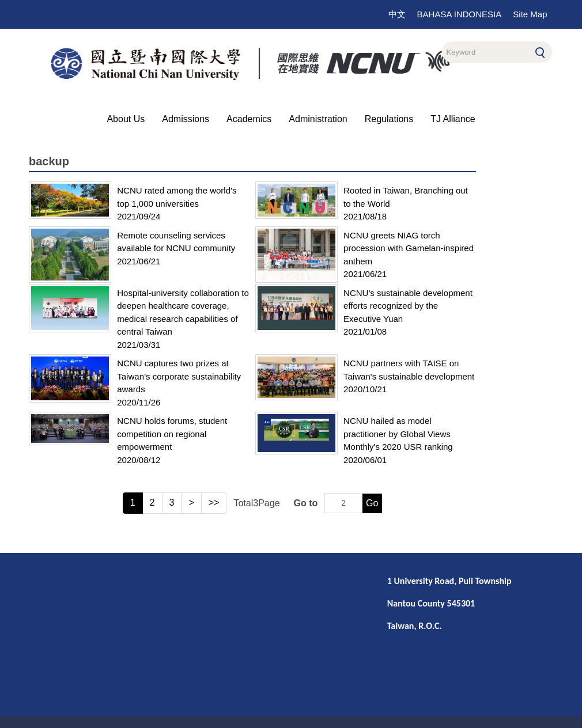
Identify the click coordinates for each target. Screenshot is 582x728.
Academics (249, 119)
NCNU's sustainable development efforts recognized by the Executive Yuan (408, 306)
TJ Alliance (453, 119)
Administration (318, 119)
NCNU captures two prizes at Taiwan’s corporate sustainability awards (179, 376)
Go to (306, 503)
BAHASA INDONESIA (460, 14)
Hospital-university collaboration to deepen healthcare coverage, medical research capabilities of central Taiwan (183, 312)
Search (540, 50)
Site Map (530, 14)
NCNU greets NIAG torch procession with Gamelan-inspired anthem (409, 248)
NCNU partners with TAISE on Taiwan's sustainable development (409, 370)
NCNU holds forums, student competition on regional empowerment (172, 434)
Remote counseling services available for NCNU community (176, 242)
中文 (397, 14)
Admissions (186, 119)
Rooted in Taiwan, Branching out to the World (406, 197)
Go (372, 503)
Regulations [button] (389, 119)
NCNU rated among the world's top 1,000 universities (177, 197)
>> (214, 503)
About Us (126, 119)
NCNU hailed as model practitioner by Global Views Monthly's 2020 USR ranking (398, 434)
